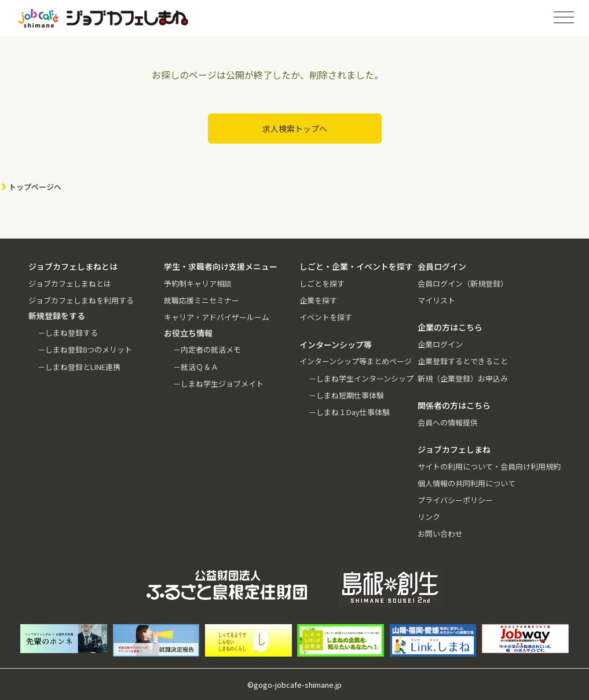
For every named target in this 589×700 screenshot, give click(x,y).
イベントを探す (326, 317)
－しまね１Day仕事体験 (349, 412)
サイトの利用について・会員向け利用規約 (489, 466)
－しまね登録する (68, 333)
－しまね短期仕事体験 (346, 395)
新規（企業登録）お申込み (463, 378)
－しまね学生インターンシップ (361, 378)
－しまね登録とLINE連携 (79, 367)
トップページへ (35, 187)
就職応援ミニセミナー (202, 300)
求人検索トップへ (295, 129)
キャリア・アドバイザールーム (217, 317)
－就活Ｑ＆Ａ (196, 367)
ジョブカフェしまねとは (70, 283)
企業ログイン (440, 344)
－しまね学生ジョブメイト (218, 384)
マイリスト (436, 300)
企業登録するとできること (463, 361)
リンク (429, 517)
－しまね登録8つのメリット (85, 349)
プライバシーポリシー (455, 500)
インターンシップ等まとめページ (356, 361)
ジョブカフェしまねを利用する (81, 300)
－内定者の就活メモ (207, 349)
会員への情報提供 (448, 422)
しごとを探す (322, 283)
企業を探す (318, 300)
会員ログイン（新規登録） (463, 283)
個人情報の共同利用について (467, 483)
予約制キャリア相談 (198, 283)
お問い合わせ (440, 534)
